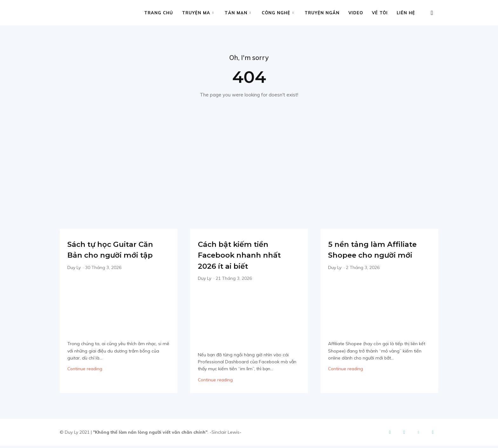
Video (356, 13)
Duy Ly (74, 280)
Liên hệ (406, 13)
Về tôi (380, 13)
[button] (432, 13)
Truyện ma (198, 13)
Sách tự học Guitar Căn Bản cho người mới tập (113, 257)
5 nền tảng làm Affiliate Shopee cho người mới (377, 257)
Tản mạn (238, 13)
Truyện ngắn (322, 13)
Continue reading (85, 382)
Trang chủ (159, 13)
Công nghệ (278, 13)
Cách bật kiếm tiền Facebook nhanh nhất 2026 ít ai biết (244, 257)
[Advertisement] (249, 164)
